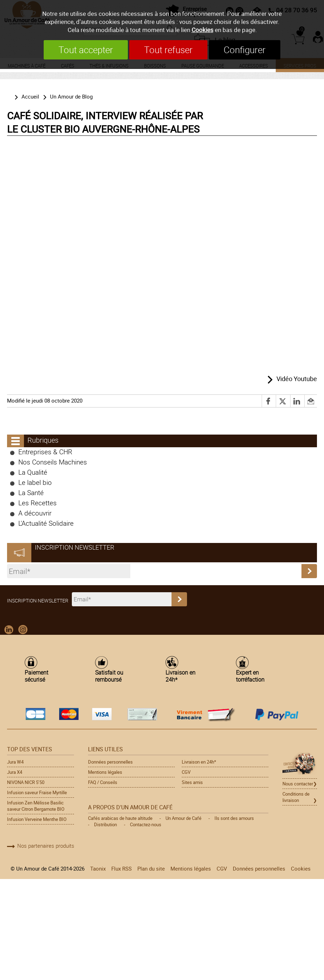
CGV (186, 772)
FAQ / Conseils (103, 782)
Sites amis (192, 782)
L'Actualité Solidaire (46, 523)
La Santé (31, 492)
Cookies (202, 30)
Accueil (30, 96)
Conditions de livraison (296, 797)
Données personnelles (110, 762)
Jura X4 (15, 772)
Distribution (105, 824)
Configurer (245, 50)
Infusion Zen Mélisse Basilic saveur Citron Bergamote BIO (36, 806)
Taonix (98, 868)
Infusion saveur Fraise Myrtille (37, 792)
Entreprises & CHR (45, 452)
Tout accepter (86, 50)
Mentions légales (105, 772)
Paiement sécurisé (36, 676)
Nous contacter (298, 784)
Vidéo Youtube (297, 379)
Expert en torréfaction (250, 676)
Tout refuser (168, 50)
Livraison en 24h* (180, 676)
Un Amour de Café (183, 818)
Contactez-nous (146, 824)
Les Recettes (38, 503)
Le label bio (35, 482)
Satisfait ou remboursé (109, 676)
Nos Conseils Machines (53, 462)
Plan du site (151, 868)
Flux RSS (122, 868)
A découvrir (35, 513)
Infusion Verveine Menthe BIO (37, 819)
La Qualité (33, 472)
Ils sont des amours (234, 818)
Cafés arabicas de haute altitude (120, 818)
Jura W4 (15, 762)
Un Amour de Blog (71, 96)
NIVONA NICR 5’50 (26, 782)
